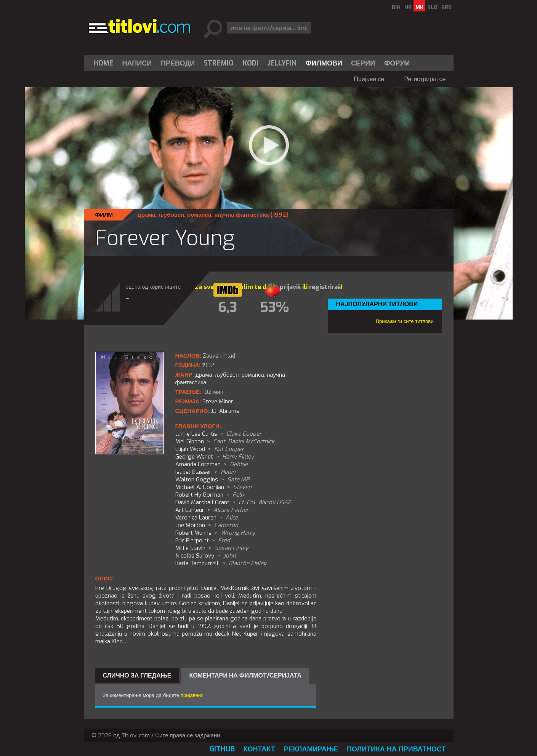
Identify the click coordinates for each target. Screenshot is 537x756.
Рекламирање (311, 749)
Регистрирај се (425, 79)
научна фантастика (241, 215)
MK (419, 7)
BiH (396, 7)
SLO (432, 7)
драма (146, 215)
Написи (137, 63)
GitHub (222, 749)
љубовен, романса (185, 215)
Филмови (324, 63)
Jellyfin (282, 63)
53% (274, 307)
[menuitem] (105, 63)
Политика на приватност (396, 749)
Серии (363, 63)
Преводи (178, 63)
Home (103, 63)
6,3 (228, 307)
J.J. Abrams (225, 411)
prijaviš (290, 287)
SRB (446, 7)
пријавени (192, 695)
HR (408, 7)
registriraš (325, 287)
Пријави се (369, 79)
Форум (397, 63)
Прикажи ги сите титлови (405, 321)
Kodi (251, 63)
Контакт (259, 749)
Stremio (219, 63)
